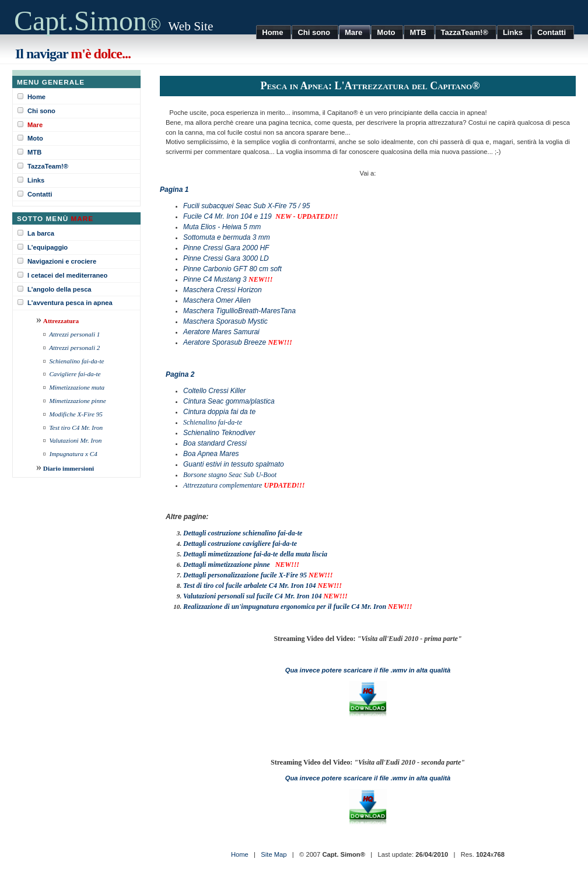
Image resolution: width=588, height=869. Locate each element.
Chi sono (41, 111)
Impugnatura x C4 (73, 454)
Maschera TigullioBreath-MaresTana (239, 311)
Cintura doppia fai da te (219, 412)
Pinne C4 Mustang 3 (215, 279)
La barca (41, 233)
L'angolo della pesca (60, 289)
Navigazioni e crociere (62, 261)
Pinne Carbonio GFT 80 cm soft (232, 269)
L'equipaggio (48, 247)
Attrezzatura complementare (223, 485)
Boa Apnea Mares (211, 454)
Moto (35, 138)
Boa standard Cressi (215, 443)
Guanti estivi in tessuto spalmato (234, 464)
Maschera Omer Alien (217, 300)
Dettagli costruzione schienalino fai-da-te (243, 533)
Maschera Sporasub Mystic (225, 321)
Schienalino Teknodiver (219, 433)
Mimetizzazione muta (77, 387)
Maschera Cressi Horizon (223, 290)
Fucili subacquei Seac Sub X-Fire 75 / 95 (246, 206)
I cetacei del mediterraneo (67, 275)
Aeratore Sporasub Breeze (225, 342)
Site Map (274, 854)
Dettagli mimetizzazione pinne (227, 565)
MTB (34, 152)
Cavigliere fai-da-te (75, 374)
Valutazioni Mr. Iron (75, 440)
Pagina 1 (174, 190)
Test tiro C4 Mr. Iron (76, 428)
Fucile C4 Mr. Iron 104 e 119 (228, 216)
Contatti (40, 194)
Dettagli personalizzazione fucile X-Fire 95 (245, 575)
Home (36, 97)
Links (36, 180)
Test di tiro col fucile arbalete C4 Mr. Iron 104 (250, 586)
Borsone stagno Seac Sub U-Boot (230, 475)
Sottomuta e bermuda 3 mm (227, 237)
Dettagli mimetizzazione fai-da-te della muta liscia (255, 554)
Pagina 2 (180, 374)
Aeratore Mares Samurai (221, 332)
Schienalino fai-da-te (76, 361)
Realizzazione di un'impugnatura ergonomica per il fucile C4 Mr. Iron (286, 607)
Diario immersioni (69, 468)
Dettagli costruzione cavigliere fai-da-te (240, 544)
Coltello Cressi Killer (214, 391)
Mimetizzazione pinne (77, 401)
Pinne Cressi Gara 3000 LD (226, 258)
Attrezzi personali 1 (74, 334)
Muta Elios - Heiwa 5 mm (222, 227)
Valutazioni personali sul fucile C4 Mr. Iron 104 (252, 596)
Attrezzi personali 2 (74, 348)
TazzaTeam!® (48, 166)
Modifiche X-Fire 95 (76, 414)
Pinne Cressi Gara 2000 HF (226, 248)
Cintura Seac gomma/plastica (229, 401)
